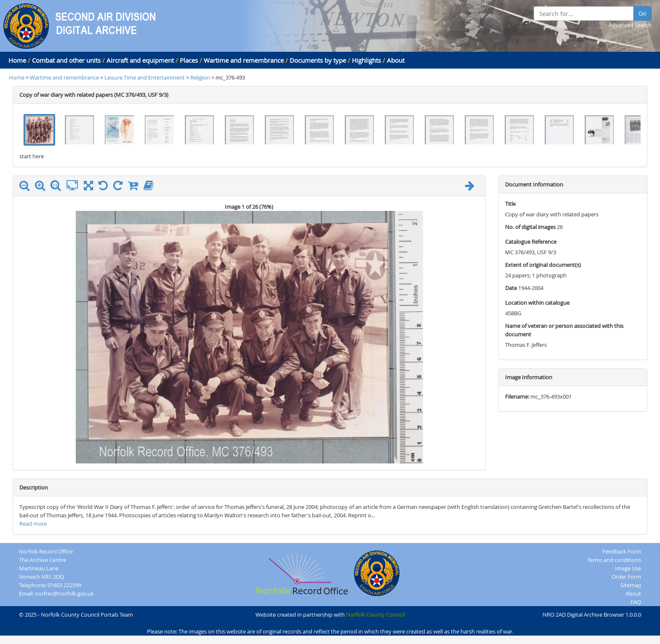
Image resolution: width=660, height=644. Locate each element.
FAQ (636, 602)
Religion (200, 77)
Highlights (366, 60)
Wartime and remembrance (244, 60)
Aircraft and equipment (140, 60)
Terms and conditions (614, 560)
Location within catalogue (537, 303)
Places (189, 60)
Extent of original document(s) (543, 265)
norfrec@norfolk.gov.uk (64, 593)
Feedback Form (622, 551)
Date (511, 288)
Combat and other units (66, 60)
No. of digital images (530, 227)
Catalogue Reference (531, 242)
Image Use (628, 568)
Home (17, 60)
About (396, 60)
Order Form (626, 577)
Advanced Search (630, 25)
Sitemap (631, 585)
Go (642, 13)
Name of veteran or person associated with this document (564, 330)
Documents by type (318, 60)
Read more (33, 524)
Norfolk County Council (375, 615)
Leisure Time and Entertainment (145, 77)
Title (510, 204)
